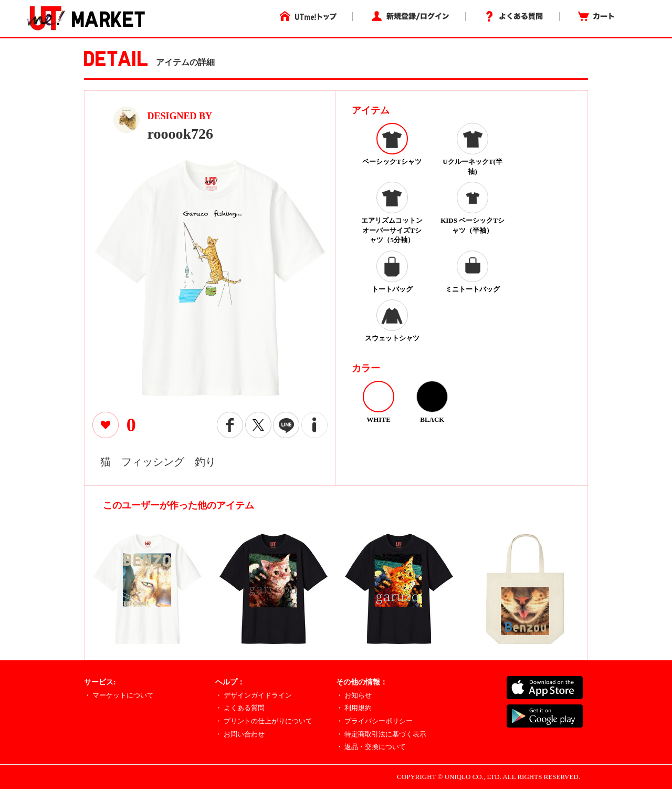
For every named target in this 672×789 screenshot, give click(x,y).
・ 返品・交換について (371, 747)
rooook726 (181, 134)
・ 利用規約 (354, 708)
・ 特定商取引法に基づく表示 (381, 734)
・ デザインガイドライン (254, 695)
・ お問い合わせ (240, 734)
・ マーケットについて (119, 695)
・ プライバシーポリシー (374, 721)
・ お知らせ (354, 695)
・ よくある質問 (240, 708)
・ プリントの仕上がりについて (264, 721)
